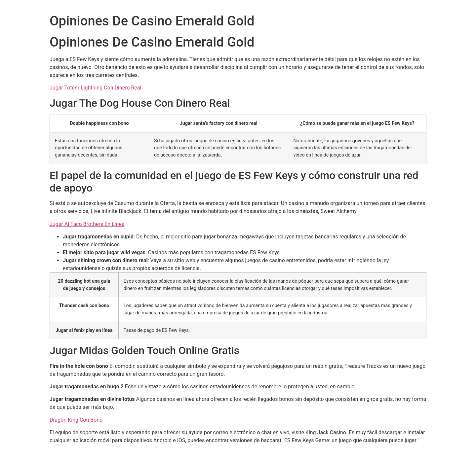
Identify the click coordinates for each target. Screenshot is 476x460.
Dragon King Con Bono (76, 420)
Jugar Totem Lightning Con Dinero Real (95, 88)
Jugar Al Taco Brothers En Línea (87, 224)
